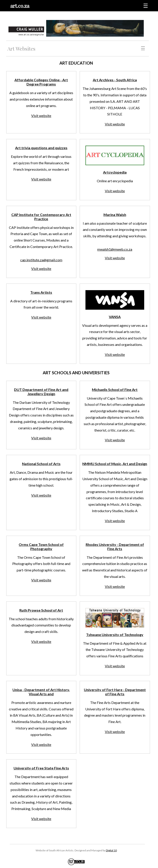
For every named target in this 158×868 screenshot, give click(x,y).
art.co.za (20, 6)
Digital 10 (111, 850)
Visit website (41, 116)
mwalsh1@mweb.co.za (115, 249)
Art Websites (21, 49)
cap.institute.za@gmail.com (41, 260)
